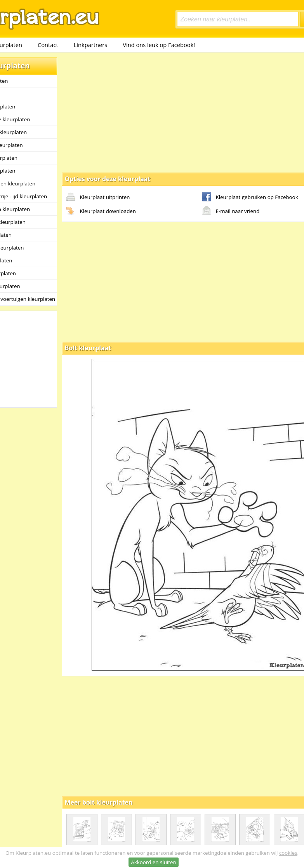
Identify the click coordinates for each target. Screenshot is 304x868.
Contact (48, 45)
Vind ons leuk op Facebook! (159, 45)
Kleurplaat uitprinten (98, 197)
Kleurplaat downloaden (101, 211)
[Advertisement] (161, 112)
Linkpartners (91, 45)
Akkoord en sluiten (153, 862)
